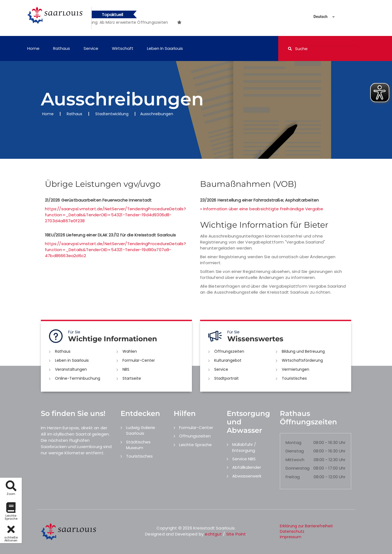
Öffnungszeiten (229, 351)
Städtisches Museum (138, 445)
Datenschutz (292, 531)
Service (91, 48)
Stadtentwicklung (112, 114)
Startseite (132, 378)
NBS (126, 369)
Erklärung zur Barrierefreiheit (306, 526)
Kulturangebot (228, 360)
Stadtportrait (226, 378)
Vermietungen (295, 369)
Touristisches (294, 378)
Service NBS (244, 459)
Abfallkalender (247, 467)
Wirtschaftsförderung (302, 360)
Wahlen (130, 351)
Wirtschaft (123, 48)
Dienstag (295, 451)
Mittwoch (295, 460)
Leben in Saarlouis (165, 48)
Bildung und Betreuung (303, 351)
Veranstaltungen (71, 369)
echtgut (213, 534)
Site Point (236, 534)
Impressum (291, 537)
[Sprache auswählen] (318, 17)
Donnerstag (298, 468)
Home (33, 48)
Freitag (293, 477)
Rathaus (62, 48)
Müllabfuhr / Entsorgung (244, 447)
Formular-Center (139, 360)
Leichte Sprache (195, 445)
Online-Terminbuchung (78, 378)
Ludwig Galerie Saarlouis (141, 430)
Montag (293, 442)
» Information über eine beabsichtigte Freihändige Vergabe (262, 209)
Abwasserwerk (247, 476)
